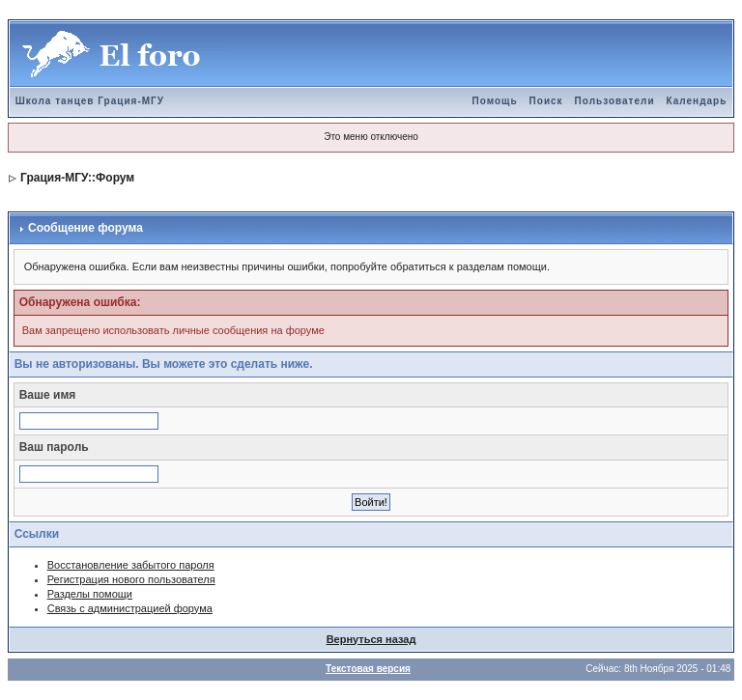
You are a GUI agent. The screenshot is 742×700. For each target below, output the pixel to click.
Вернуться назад (371, 639)
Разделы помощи (90, 594)
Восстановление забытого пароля (131, 565)
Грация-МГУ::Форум (77, 178)
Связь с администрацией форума (130, 608)
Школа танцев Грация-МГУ (90, 101)
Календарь (697, 101)
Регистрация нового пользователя (131, 579)
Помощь (494, 101)
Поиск (546, 101)
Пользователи (615, 101)
